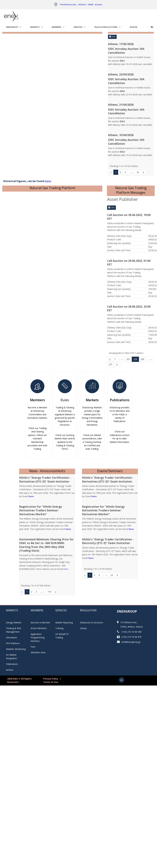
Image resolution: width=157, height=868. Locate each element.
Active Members (39, 628)
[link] (111, 172)
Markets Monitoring (16, 649)
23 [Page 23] (112, 575)
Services (78, 27)
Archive (10, 670)
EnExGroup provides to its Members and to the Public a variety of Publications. (120, 414)
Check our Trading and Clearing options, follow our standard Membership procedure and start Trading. (37, 438)
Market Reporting (64, 623)
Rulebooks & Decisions (92, 623)
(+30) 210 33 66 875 (131, 637)
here (66, 569)
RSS (112, 37)
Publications (120, 400)
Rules (65, 400)
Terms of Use (51, 682)
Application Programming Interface (39, 638)
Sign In (133, 27)
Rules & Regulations (106, 27)
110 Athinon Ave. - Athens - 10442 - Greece (81, 4)
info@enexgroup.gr (131, 642)
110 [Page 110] (49, 592)
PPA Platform (13, 643)
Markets (35, 27)
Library (83, 628)
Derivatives (12, 637)
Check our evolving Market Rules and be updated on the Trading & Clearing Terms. (65, 442)
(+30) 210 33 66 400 (132, 632)
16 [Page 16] (138, 172)
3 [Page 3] (125, 172)
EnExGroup (12, 27)
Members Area (38, 652)
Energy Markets (14, 623)
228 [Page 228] (135, 359)
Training (59, 628)
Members (57, 27)
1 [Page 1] (116, 172)
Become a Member (40, 623)
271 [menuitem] (111, 364)
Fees (33, 647)
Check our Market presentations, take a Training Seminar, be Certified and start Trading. (92, 442)
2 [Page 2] (120, 172)
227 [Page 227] (128, 359)
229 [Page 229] (142, 359)
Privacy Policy (51, 679)
